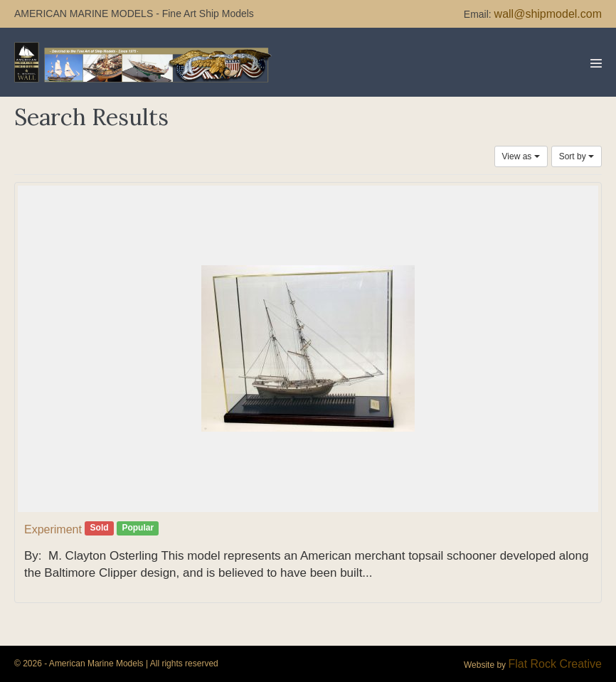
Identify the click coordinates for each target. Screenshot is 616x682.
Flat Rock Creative (555, 664)
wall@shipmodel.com (548, 14)
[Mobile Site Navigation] (596, 63)
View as (521, 156)
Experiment (53, 529)
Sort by (577, 156)
